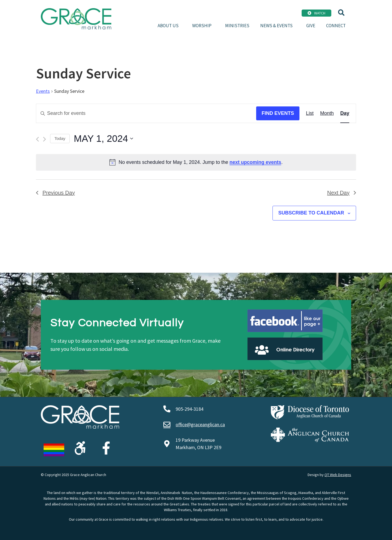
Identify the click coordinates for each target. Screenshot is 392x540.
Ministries (237, 26)
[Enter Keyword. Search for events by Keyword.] (146, 113)
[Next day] (45, 139)
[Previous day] (37, 139)
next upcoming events (255, 162)
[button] (341, 13)
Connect (336, 26)
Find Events (278, 113)
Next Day (342, 193)
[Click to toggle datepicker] (103, 139)
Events (43, 91)
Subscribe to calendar (311, 213)
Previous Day (55, 193)
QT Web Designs (338, 475)
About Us (169, 26)
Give (311, 26)
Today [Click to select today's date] (60, 138)
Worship (203, 26)
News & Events (278, 26)
